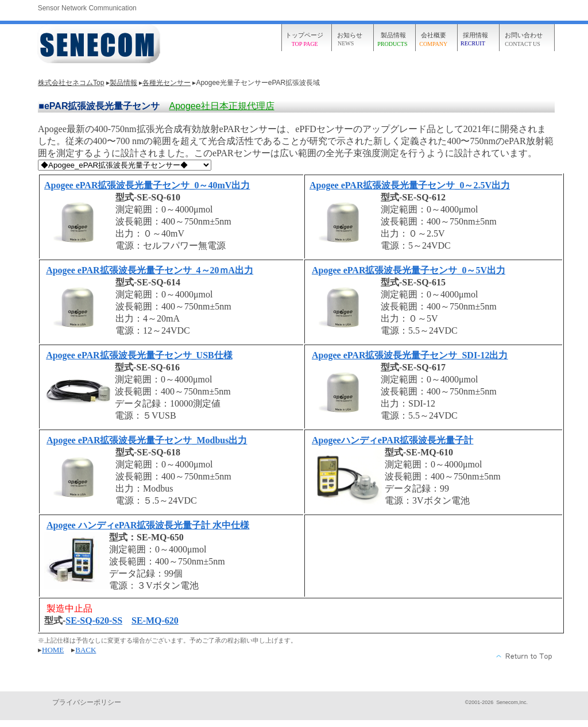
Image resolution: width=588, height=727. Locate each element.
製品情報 (123, 83)
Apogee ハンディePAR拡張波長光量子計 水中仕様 (148, 525)
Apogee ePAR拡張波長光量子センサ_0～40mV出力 (147, 185)
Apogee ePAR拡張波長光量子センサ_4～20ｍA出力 (150, 270)
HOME (53, 650)
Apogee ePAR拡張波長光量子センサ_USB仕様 (139, 355)
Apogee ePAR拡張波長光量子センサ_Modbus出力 (147, 440)
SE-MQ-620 (155, 620)
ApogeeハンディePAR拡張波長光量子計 (392, 440)
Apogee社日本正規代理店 (221, 106)
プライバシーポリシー (87, 702)
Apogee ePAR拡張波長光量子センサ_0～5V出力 (409, 270)
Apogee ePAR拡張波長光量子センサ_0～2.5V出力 (410, 185)
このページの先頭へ (525, 656)
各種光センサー (167, 83)
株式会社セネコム (100, 45)
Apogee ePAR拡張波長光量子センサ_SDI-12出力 (410, 355)
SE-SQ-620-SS (94, 620)
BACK (86, 650)
